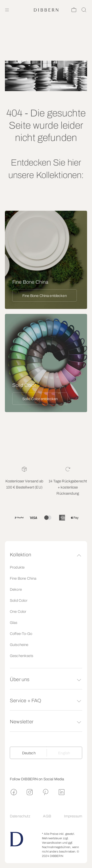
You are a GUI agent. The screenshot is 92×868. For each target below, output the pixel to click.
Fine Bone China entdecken (45, 296)
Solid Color (19, 601)
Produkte (17, 567)
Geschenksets (21, 656)
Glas (14, 623)
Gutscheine (19, 645)
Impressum (73, 816)
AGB (47, 816)
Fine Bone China (23, 578)
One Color (18, 612)
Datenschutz (20, 816)
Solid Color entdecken (40, 399)
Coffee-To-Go (21, 634)
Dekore (16, 589)
